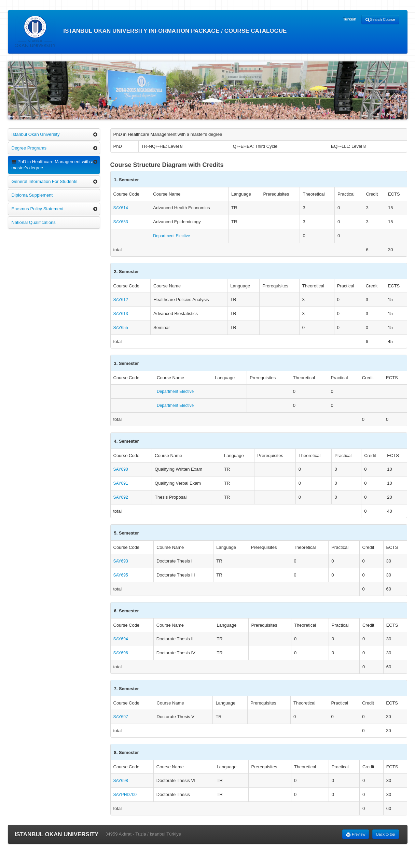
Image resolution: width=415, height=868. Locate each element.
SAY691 (121, 483)
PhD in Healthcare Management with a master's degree (53, 165)
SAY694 (121, 639)
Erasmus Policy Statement (38, 209)
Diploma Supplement (32, 195)
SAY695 (121, 575)
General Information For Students (45, 181)
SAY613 (121, 314)
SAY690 (121, 469)
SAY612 (121, 300)
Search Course (380, 20)
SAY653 (121, 222)
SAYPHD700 (125, 795)
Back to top (385, 834)
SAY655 (121, 328)
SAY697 (121, 717)
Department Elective (171, 236)
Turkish (350, 19)
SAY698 (121, 781)
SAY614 (121, 208)
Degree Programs (29, 148)
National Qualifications (34, 222)
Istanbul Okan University (36, 134)
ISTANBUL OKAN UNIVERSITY (57, 834)
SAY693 (121, 561)
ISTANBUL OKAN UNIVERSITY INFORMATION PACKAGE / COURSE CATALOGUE (151, 31)
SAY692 (121, 497)
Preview (356, 835)
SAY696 (121, 653)
